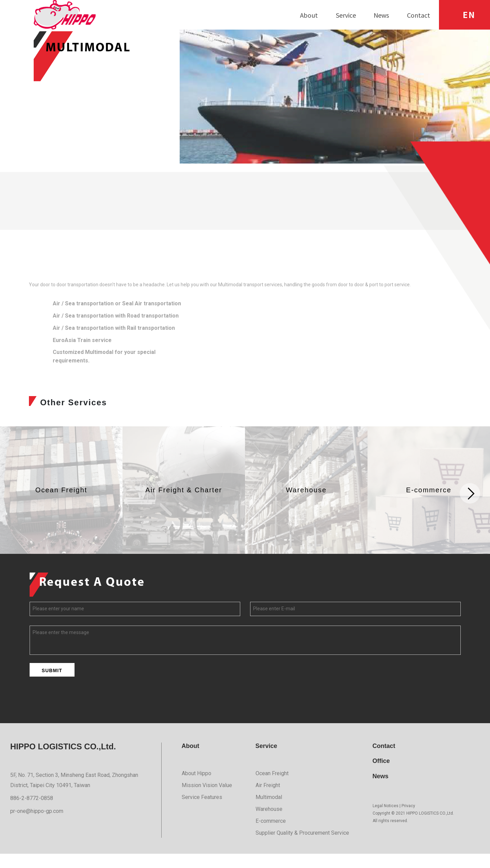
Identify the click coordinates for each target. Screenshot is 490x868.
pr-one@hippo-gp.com (37, 825)
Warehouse (269, 823)
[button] (470, 507)
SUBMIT (52, 684)
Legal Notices (386, 820)
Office (381, 775)
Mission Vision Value (207, 799)
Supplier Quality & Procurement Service (302, 847)
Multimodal (269, 811)
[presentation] (81, 712)
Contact (384, 760)
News (381, 790)
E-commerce (271, 835)
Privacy (408, 820)
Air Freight (268, 799)
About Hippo (197, 788)
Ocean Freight (272, 788)
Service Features (202, 811)
